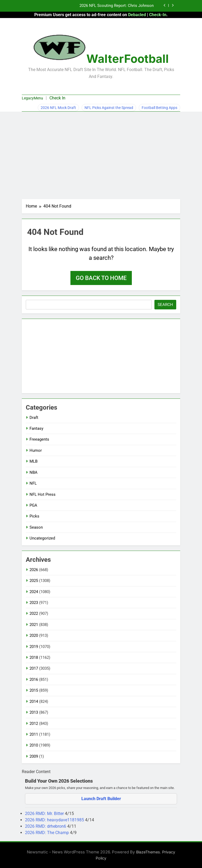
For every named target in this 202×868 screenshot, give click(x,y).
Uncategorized (42, 538)
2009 (34, 756)
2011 (34, 734)
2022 (34, 613)
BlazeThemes (148, 852)
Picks (34, 516)
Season (36, 527)
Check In (57, 98)
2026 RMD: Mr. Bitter (45, 814)
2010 (34, 745)
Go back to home (101, 278)
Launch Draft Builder (101, 799)
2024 (34, 592)
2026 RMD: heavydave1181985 (55, 820)
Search (165, 305)
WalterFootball (128, 59)
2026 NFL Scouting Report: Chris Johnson (117, 6)
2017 (34, 668)
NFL (33, 483)
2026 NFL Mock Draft (58, 108)
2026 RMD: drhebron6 (46, 826)
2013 (34, 712)
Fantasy (36, 428)
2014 (34, 702)
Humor (36, 450)
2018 (34, 657)
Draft (34, 418)
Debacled (137, 15)
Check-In (158, 15)
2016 (34, 680)
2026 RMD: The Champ (47, 833)
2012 (34, 724)
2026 (34, 570)
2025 (34, 581)
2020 (34, 635)
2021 (34, 625)
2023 (34, 603)
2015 (34, 690)
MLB (33, 461)
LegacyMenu (32, 98)
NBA (33, 472)
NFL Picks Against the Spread (109, 108)
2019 (34, 647)
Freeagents (39, 439)
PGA (33, 505)
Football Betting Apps (159, 108)
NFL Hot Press (43, 494)
